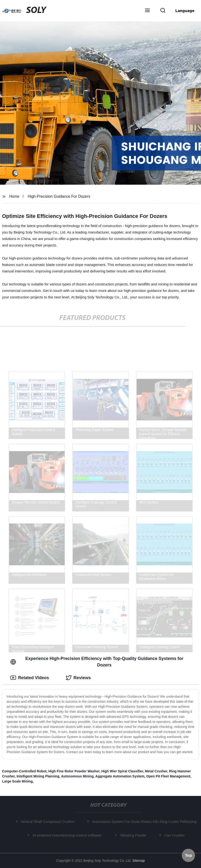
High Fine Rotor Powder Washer (74, 771)
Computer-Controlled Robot (24, 771)
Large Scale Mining (17, 781)
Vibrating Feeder (134, 835)
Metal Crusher (156, 771)
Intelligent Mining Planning (38, 776)
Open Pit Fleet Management (168, 776)
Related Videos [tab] (30, 678)
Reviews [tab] (78, 678)
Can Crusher (175, 835)
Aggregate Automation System (120, 776)
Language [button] (185, 11)
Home (14, 196)
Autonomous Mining (77, 776)
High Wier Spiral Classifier (122, 771)
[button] (147, 11)
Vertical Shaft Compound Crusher (48, 822)
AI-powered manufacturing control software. (68, 835)
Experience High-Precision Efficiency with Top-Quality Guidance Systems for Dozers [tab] (97, 662)
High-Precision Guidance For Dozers (59, 196)
